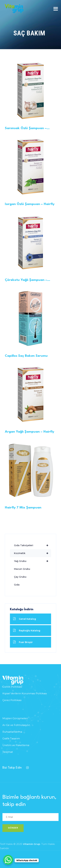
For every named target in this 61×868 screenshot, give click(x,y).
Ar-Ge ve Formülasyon (16, 725)
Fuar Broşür (23, 642)
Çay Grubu (20, 577)
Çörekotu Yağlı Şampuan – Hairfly (26, 280)
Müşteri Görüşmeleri (15, 718)
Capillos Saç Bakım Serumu (26, 356)
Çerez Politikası (12, 700)
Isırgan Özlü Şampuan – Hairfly (30, 204)
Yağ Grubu (33, 561)
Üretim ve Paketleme (16, 745)
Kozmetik (33, 553)
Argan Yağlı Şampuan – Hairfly (30, 432)
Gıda (17, 585)
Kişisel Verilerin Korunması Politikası (25, 693)
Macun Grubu (22, 569)
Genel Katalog (25, 619)
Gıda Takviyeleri (33, 545)
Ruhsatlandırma (12, 732)
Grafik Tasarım (11, 738)
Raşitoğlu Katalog (27, 630)
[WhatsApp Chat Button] (8, 860)
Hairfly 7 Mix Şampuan (23, 508)
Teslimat (8, 752)
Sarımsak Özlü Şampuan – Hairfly (26, 129)
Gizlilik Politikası (12, 687)
